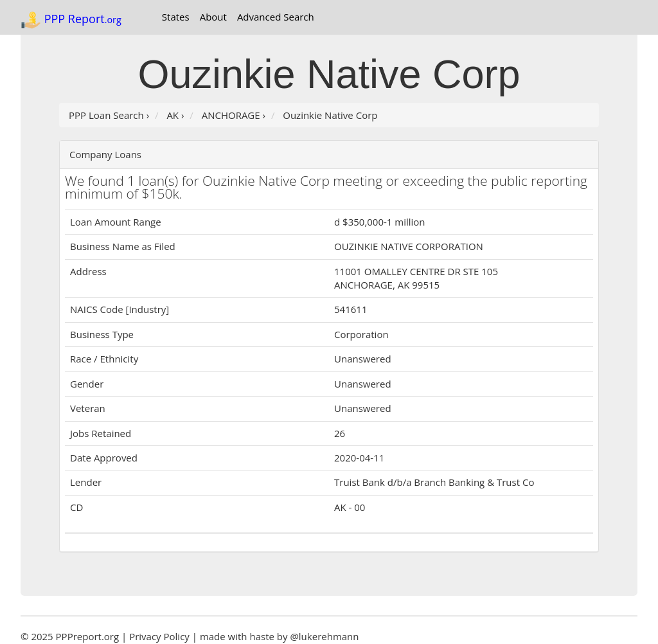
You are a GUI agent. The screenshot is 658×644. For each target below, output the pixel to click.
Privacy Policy (159, 636)
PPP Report (71, 20)
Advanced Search (276, 17)
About (213, 17)
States (176, 17)
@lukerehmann (324, 636)
